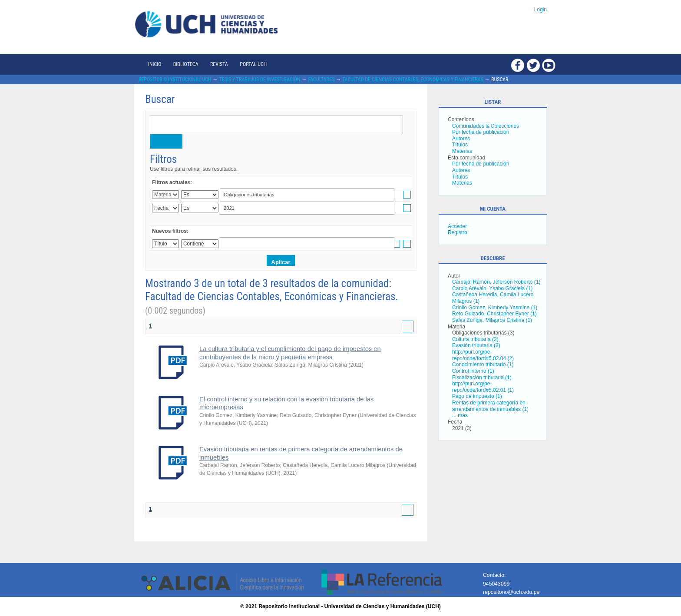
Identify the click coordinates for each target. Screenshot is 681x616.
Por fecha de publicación (481, 132)
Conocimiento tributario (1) (483, 364)
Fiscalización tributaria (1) (482, 378)
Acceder (457, 226)
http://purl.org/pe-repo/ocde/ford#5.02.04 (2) (483, 355)
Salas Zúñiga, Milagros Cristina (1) (492, 320)
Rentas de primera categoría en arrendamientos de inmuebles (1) (490, 406)
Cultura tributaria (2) (475, 339)
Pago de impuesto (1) (477, 396)
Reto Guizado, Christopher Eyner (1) (494, 314)
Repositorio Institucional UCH (175, 79)
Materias (462, 151)
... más (460, 415)
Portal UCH (253, 64)
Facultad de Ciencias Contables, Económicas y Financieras (413, 79)
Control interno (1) (473, 371)
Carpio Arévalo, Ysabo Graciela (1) (492, 288)
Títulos (460, 145)
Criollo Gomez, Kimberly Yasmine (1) (495, 308)
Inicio (155, 64)
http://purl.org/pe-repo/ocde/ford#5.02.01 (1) (483, 387)
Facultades (322, 79)
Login (541, 10)
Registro (458, 232)
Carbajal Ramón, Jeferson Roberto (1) (496, 282)
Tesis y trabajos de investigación (260, 79)
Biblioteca (186, 64)
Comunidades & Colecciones (486, 126)
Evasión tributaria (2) (476, 345)
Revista (219, 64)
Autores (461, 139)
